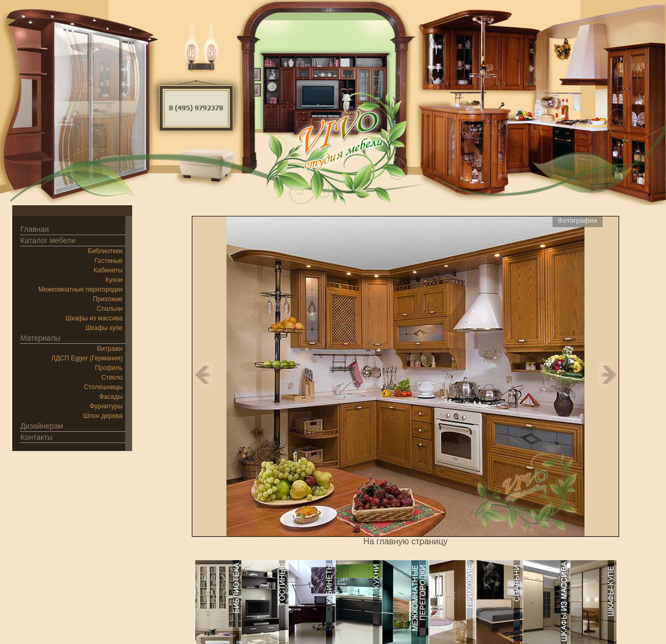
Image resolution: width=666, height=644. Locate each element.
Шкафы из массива (94, 318)
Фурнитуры (106, 406)
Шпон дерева (103, 416)
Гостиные (109, 261)
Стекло (112, 377)
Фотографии (578, 220)
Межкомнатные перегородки (80, 289)
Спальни (110, 309)
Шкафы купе (104, 328)
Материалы (40, 338)
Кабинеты (108, 270)
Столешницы (103, 387)
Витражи (110, 349)
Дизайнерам (42, 426)
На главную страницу (405, 541)
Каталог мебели (48, 240)
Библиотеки (105, 251)
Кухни (114, 280)
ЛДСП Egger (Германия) (87, 358)
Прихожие (108, 299)
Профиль (109, 368)
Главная (34, 229)
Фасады (111, 397)
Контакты (36, 437)
